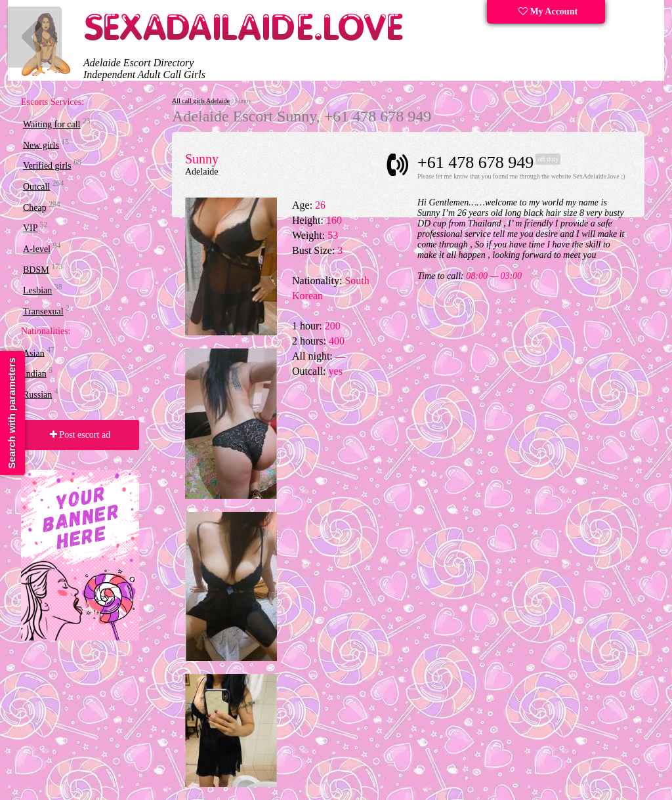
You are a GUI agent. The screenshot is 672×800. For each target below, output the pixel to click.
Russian (37, 395)
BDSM (36, 269)
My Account (548, 11)
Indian (35, 374)
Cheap (35, 207)
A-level (37, 249)
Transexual (43, 311)
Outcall (36, 187)
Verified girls (47, 166)
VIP (30, 228)
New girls (41, 145)
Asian (34, 353)
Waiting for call (52, 124)
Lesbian (37, 290)
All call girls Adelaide (201, 101)
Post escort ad (80, 435)
